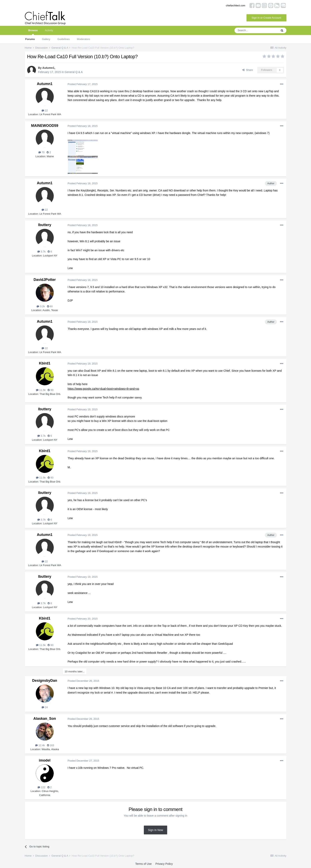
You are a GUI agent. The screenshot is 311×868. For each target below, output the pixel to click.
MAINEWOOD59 (45, 126)
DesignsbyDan (45, 681)
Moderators (83, 39)
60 (50, 306)
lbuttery (45, 225)
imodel (45, 760)
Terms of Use (143, 864)
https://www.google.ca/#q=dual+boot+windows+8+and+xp (103, 389)
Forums (30, 39)
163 (51, 745)
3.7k (41, 252)
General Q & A (74, 72)
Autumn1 (48, 68)
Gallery (46, 39)
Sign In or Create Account (266, 18)
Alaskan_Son (45, 719)
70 (41, 152)
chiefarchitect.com (236, 6)
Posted (83, 84)
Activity (49, 30)
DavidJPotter (45, 280)
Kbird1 (45, 363)
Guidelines (63, 39)
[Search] (256, 30)
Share (248, 70)
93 (50, 390)
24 (45, 707)
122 (41, 787)
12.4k (40, 745)
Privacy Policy (164, 864)
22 (45, 111)
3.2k (41, 306)
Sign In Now (155, 830)
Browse (33, 32)
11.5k (41, 390)
